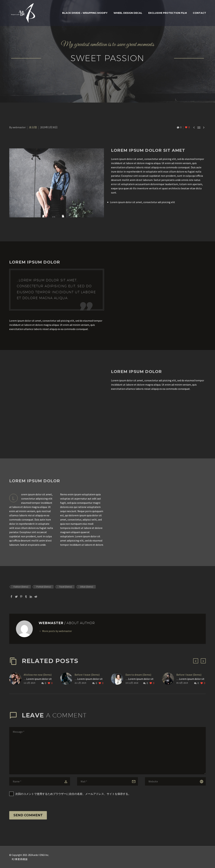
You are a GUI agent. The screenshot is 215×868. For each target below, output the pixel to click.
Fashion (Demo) (21, 587)
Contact (199, 13)
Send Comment (28, 815)
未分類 (33, 127)
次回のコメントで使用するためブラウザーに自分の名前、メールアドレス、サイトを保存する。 (73, 794)
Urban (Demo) (87, 587)
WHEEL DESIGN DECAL (128, 13)
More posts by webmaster (57, 631)
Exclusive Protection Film (168, 13)
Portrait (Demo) (44, 587)
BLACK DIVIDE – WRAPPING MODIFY (85, 13)
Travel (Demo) (66, 587)
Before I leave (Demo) (87, 675)
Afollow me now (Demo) (38, 675)
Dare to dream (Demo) (138, 675)
